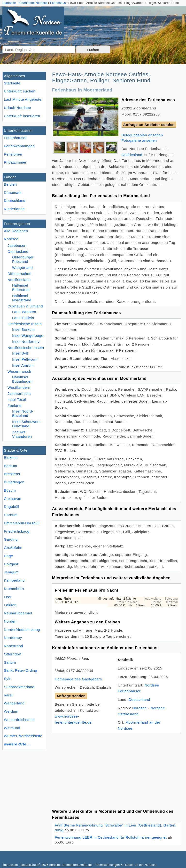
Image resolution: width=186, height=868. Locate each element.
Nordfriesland (19, 280)
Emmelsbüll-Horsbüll (22, 523)
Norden (10, 621)
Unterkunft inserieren (22, 116)
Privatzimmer (15, 162)
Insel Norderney (26, 342)
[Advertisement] (117, 767)
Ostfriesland (18, 252)
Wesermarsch (19, 371)
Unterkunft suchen (20, 91)
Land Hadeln (23, 318)
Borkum (11, 466)
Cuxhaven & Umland (25, 306)
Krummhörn (14, 589)
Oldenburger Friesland (23, 259)
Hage (8, 556)
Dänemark (13, 193)
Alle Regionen (16, 231)
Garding (11, 539)
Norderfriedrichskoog (22, 630)
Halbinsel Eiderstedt (21, 287)
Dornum (11, 515)
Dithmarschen (19, 274)
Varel (8, 695)
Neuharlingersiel (18, 613)
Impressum (10, 865)
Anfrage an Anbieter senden (149, 125)
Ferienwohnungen (19, 146)
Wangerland (14, 703)
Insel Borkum (23, 329)
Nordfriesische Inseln (26, 348)
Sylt (7, 679)
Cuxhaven (13, 499)
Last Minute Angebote (23, 99)
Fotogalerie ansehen (139, 140)
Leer (8, 597)
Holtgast (11, 564)
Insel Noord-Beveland (23, 413)
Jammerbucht (19, 393)
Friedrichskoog (17, 531)
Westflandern (19, 387)
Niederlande (14, 209)
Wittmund (12, 728)
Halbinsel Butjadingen (22, 379)
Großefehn (13, 548)
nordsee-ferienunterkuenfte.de (71, 865)
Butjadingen (14, 482)
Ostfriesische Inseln (25, 324)
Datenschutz (30, 865)
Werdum (11, 711)
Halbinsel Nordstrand (22, 298)
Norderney (13, 638)
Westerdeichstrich (19, 720)
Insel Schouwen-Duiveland (26, 424)
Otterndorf (13, 654)
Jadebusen (17, 245)
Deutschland (15, 201)
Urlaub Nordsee (17, 108)
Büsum (10, 490)
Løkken (10, 605)
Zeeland (15, 406)
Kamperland (14, 580)
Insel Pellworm (25, 359)
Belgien (10, 184)
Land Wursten (24, 312)
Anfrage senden (71, 696)
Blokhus (11, 458)
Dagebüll (12, 507)
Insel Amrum (23, 365)
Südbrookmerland (19, 687)
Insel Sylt (20, 353)
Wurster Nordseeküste (23, 736)
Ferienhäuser (15, 138)
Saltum (10, 662)
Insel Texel (17, 400)
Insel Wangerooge (28, 335)
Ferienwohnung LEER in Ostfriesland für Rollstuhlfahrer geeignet (111, 837)
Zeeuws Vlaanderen (22, 434)
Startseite (12, 83)
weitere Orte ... (17, 744)
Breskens (12, 474)
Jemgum (11, 572)
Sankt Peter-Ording (20, 670)
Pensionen (13, 154)
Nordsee (11, 239)
